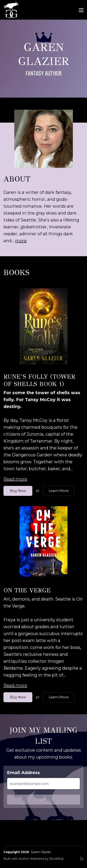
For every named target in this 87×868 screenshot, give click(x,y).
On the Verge (27, 590)
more (21, 241)
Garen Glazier (41, 852)
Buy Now (18, 491)
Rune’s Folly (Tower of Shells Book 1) (39, 380)
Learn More (59, 491)
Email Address (23, 773)
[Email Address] (43, 784)
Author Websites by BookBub (41, 859)
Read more (15, 479)
